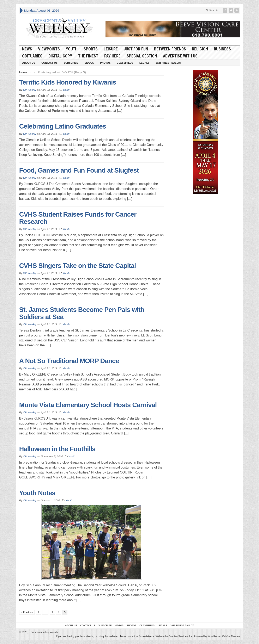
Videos (89, 63)
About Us (29, 63)
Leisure (111, 49)
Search (212, 10)
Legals (144, 63)
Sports (91, 49)
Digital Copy (60, 56)
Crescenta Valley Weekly (43, 632)
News (27, 49)
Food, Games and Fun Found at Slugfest (79, 170)
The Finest (88, 56)
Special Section (142, 56)
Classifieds (125, 63)
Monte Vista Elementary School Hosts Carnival (88, 405)
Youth (72, 49)
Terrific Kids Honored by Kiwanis (68, 82)
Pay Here (112, 56)
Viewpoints (49, 49)
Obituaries (32, 56)
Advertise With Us (180, 56)
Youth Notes (37, 493)
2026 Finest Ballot (168, 63)
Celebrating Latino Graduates (63, 126)
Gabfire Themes (231, 636)
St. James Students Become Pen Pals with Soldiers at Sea (82, 313)
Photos (105, 63)
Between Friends (170, 49)
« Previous (27, 612)
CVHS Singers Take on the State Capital (78, 266)
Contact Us (49, 63)
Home (23, 72)
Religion (200, 49)
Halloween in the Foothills (57, 449)
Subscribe (71, 63)
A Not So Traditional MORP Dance (69, 361)
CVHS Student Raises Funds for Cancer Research (78, 218)
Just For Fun (136, 49)
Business (222, 49)
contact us (132, 636)
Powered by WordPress (207, 636)
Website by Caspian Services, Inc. (174, 636)
